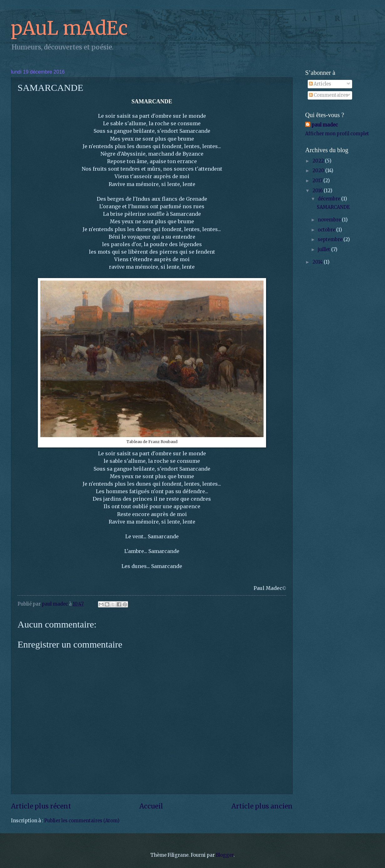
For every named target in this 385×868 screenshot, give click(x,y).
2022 (319, 161)
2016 (318, 191)
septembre (331, 240)
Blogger (225, 855)
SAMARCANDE (333, 207)
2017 (318, 181)
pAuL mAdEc (69, 28)
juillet (324, 250)
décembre (329, 199)
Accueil (151, 806)
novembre (330, 220)
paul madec (325, 125)
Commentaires (329, 95)
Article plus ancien (262, 806)
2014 (318, 262)
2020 (319, 171)
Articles (320, 84)
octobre (327, 230)
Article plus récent (41, 806)
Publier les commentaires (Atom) (82, 821)
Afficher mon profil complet (337, 134)
